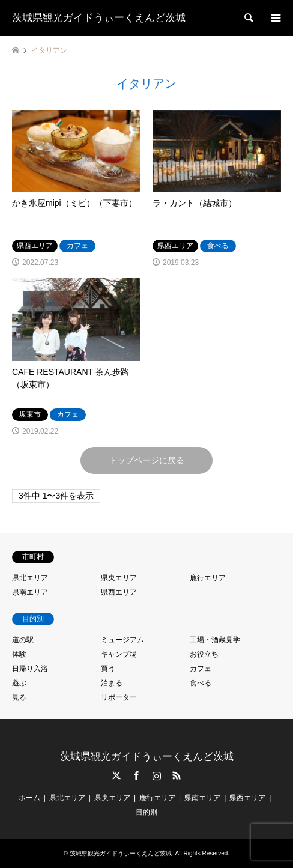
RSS (177, 775)
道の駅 (23, 640)
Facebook (136, 775)
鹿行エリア (208, 578)
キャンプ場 (119, 654)
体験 (19, 654)
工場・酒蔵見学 (215, 640)
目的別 (146, 812)
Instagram (157, 775)
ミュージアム (122, 640)
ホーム (29, 798)
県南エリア (30, 592)
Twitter (116, 775)
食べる (201, 683)
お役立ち (204, 654)
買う (108, 669)
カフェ (201, 669)
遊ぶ (19, 683)
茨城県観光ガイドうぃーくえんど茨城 (147, 757)
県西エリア (119, 592)
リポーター (119, 697)
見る (19, 697)
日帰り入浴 (30, 669)
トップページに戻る (146, 460)
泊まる (112, 683)
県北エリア (30, 578)
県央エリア (119, 578)
